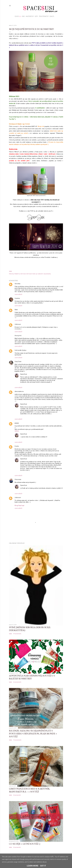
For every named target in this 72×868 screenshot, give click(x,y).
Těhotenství (44, 16)
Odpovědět (18, 294)
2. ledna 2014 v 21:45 (27, 480)
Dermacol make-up (32, 274)
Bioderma (17, 274)
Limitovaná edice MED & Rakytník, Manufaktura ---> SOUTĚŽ (29, 790)
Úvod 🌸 (18, 16)
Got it (43, 866)
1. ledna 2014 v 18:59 (26, 298)
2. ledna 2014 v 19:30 (33, 374)
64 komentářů (17, 682)
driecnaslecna (19, 391)
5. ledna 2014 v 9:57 (27, 498)
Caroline (17, 298)
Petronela (18, 479)
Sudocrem (40, 274)
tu (57, 99)
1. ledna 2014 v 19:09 (27, 324)
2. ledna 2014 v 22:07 (33, 459)
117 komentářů (17, 634)
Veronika (17, 284)
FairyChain (18, 362)
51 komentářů (17, 795)
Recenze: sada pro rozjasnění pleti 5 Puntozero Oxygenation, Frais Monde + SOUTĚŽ (33, 734)
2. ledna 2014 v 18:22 (30, 391)
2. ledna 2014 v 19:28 (33, 434)
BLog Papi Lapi (19, 505)
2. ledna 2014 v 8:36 (27, 362)
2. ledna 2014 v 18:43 (25, 423)
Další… (52, 16)
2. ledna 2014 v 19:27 (33, 404)
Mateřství (30, 16)
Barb (16, 310)
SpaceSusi (24, 374)
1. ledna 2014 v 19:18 (27, 336)
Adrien (17, 431)
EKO (23, 16)
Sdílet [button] (10, 271)
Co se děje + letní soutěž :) (25, 844)
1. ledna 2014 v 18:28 (26, 284)
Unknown (18, 324)
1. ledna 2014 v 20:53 (32, 350)
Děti (36, 16)
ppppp (17, 423)
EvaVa (17, 446)
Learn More (33, 866)
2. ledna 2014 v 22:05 (33, 485)
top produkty (47, 274)
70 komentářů (17, 740)
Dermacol (23, 274)
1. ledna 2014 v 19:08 (24, 310)
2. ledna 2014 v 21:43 (25, 446)
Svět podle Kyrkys (20, 350)
